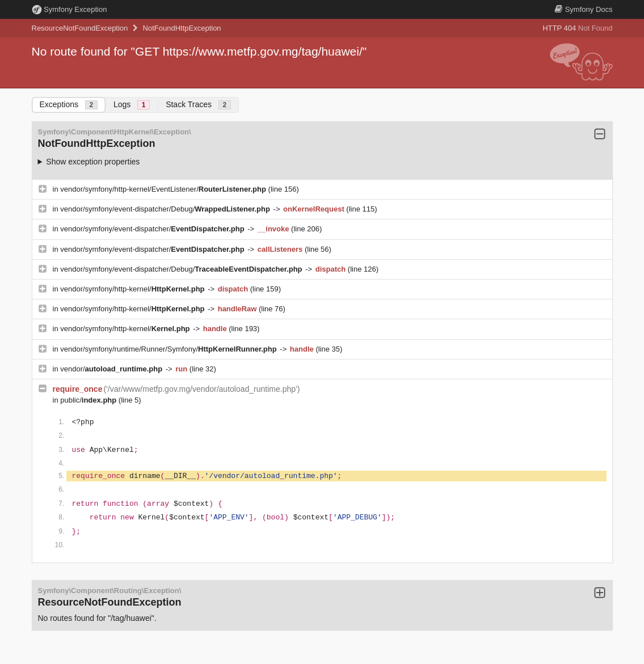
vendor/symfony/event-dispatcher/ (153, 229)
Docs (583, 9)
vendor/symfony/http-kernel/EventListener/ (164, 189)
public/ (89, 400)
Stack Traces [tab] (198, 105)
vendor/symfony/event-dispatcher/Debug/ (166, 209)
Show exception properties (93, 162)
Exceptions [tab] (69, 105)
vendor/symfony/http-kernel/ (133, 289)
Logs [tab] (132, 105)
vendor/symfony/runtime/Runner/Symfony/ (169, 349)
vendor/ (112, 369)
